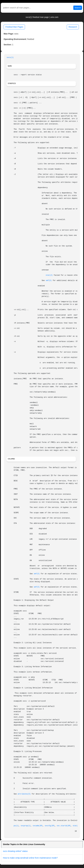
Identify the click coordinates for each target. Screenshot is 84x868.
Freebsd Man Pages (14, 27)
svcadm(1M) (38, 826)
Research (73, 27)
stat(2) (49, 275)
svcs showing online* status (15, 851)
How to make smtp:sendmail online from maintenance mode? (30, 858)
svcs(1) (10, 58)
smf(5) (49, 281)
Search (78, 8)
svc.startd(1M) (64, 826)
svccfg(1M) (50, 826)
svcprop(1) (26, 826)
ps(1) (16, 826)
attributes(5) (24, 794)
